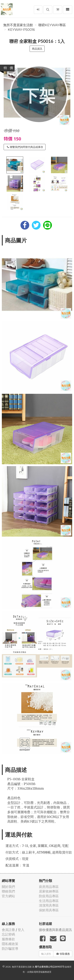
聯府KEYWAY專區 (52, 25)
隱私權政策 (10, 944)
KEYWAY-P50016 (21, 30)
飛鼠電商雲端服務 (38, 972)
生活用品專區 (49, 901)
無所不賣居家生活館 (18, 25)
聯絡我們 (8, 891)
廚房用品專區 (49, 887)
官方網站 (8, 896)
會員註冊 (8, 930)
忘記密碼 (8, 934)
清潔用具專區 (49, 905)
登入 (21, 930)
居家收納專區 (49, 891)
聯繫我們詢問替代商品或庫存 (25, 147)
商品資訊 (37, 49)
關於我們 (8, 887)
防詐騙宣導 (10, 949)
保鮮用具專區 (49, 910)
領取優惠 (63, 954)
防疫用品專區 (49, 896)
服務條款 (8, 939)
